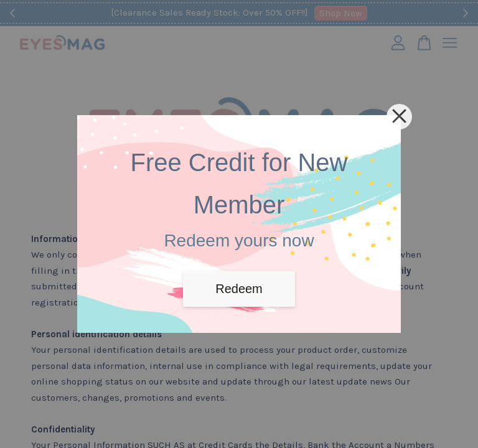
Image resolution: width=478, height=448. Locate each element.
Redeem (239, 289)
